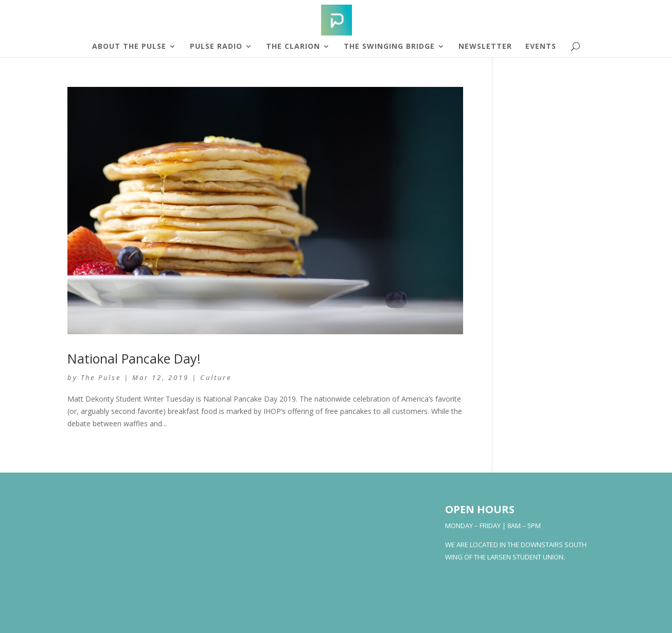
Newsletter (485, 47)
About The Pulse (129, 47)
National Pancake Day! (134, 358)
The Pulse (101, 377)
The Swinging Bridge (389, 47)
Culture (216, 377)
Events (541, 47)
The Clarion (293, 47)
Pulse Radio (216, 47)
